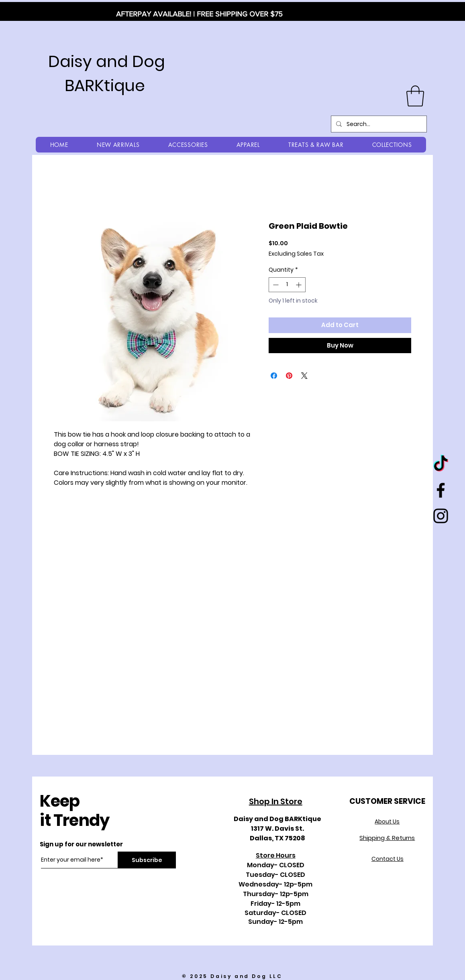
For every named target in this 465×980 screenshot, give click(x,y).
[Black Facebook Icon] (441, 490)
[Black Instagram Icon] (441, 516)
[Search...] (378, 124)
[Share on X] (304, 376)
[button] (415, 96)
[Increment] (299, 285)
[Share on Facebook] (274, 376)
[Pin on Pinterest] (289, 376)
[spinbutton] (287, 285)
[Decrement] (275, 285)
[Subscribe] (147, 860)
